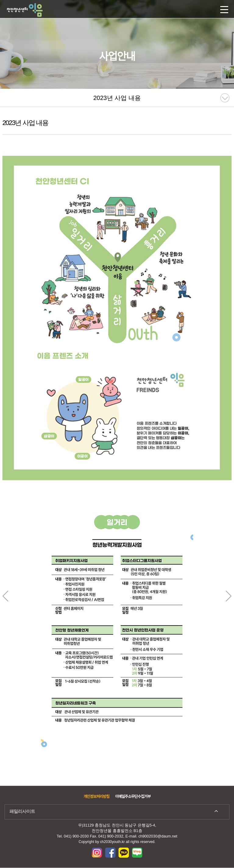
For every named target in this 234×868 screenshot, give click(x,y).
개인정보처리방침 (96, 797)
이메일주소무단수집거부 (133, 797)
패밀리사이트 (22, 811)
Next (229, 596)
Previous (5, 596)
